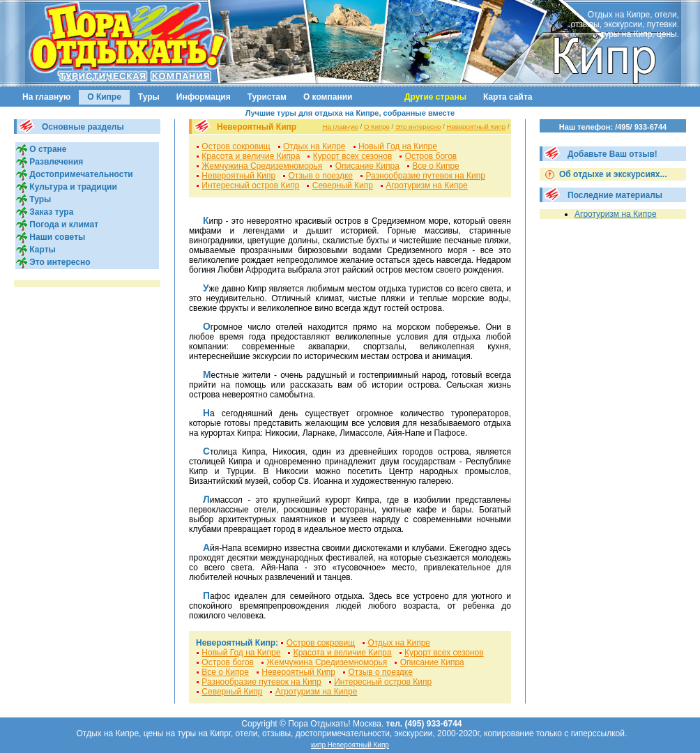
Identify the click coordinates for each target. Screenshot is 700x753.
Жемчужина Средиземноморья (262, 166)
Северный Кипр (343, 185)
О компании (328, 97)
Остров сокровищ (236, 146)
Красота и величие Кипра (251, 156)
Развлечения (55, 162)
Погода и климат (63, 225)
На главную (46, 97)
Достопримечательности (80, 174)
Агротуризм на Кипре (427, 185)
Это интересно (59, 262)
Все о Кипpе (436, 166)
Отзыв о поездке (320, 176)
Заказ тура (50, 212)
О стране (47, 149)
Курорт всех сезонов (353, 156)
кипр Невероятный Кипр (350, 745)
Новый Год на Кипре (398, 146)
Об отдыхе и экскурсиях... (612, 174)
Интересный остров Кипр (250, 185)
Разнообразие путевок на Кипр (425, 176)
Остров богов (431, 156)
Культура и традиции (72, 187)
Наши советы (56, 237)
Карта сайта (508, 97)
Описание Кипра (367, 166)
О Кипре (104, 97)
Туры (149, 97)
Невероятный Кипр (476, 127)
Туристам (267, 97)
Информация (204, 97)
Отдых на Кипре (314, 146)
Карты (41, 250)
